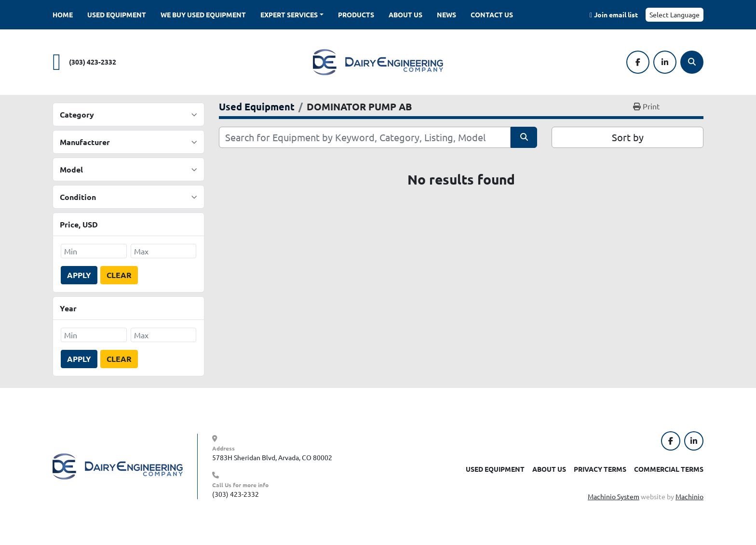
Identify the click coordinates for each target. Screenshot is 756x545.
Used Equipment (117, 14)
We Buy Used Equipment (203, 14)
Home (63, 14)
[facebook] (638, 62)
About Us (405, 14)
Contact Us (492, 14)
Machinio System (614, 496)
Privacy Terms (600, 469)
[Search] (692, 62)
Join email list (616, 14)
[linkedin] (665, 62)
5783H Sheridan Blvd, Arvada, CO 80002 (272, 457)
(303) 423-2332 (93, 62)
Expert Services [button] (289, 14)
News (446, 14)
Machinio (689, 496)
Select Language (675, 14)
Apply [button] (79, 275)
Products (356, 14)
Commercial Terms (669, 469)
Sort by (628, 137)
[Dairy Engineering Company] (118, 465)
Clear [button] (119, 275)
